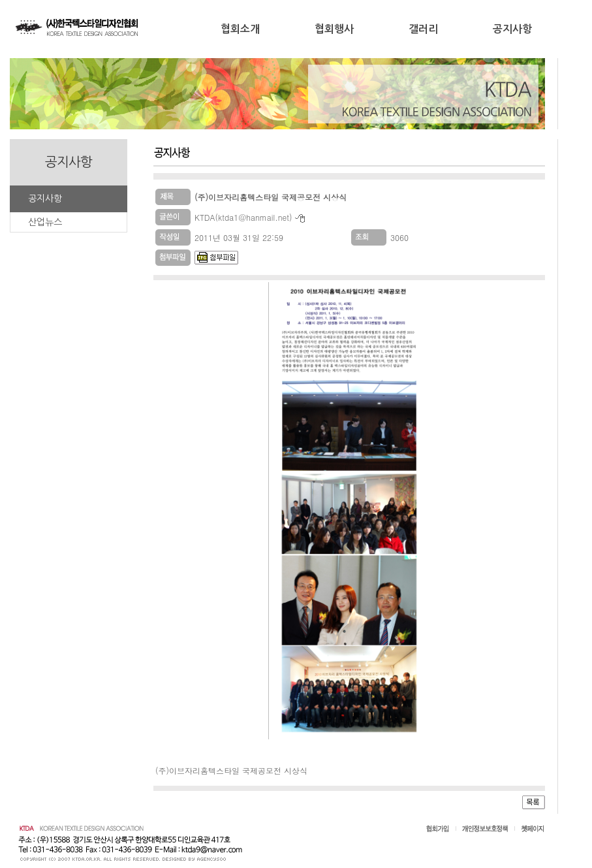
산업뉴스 (45, 222)
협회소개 (240, 29)
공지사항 (512, 29)
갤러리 (423, 29)
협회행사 (334, 29)
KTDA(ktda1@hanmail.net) (243, 217)
